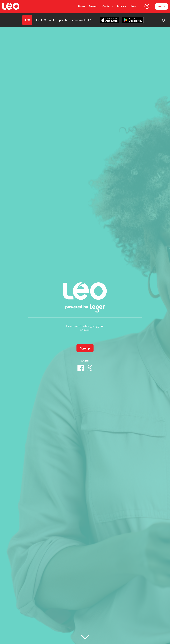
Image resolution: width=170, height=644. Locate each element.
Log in (161, 6)
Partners (121, 6)
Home (82, 6)
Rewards (94, 6)
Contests (108, 6)
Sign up (85, 348)
